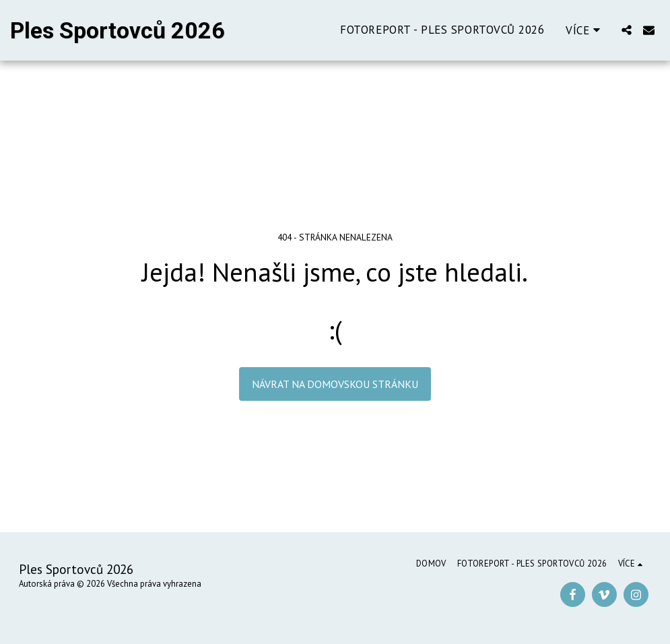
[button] (627, 30)
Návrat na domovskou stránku (335, 384)
